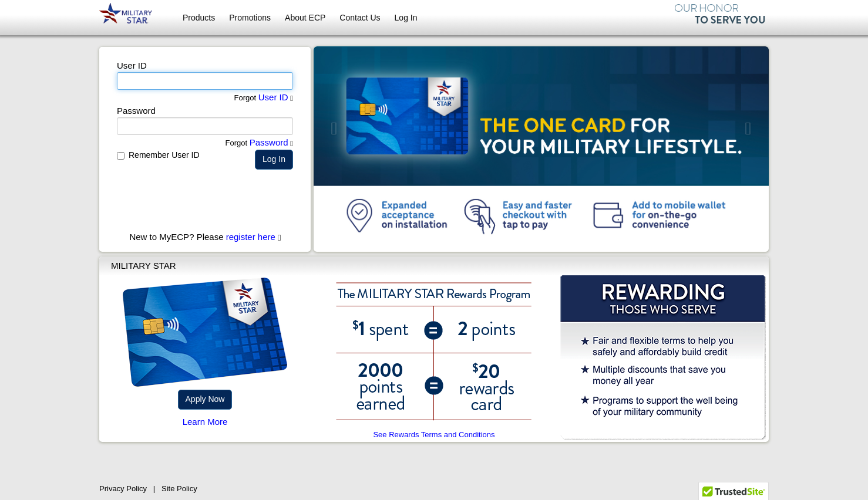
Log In (406, 18)
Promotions (250, 18)
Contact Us (360, 18)
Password (269, 142)
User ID (273, 97)
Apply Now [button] (205, 399)
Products (199, 18)
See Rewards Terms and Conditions (434, 435)
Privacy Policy (123, 489)
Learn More (205, 422)
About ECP (305, 18)
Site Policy (179, 489)
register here (251, 237)
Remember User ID (164, 155)
